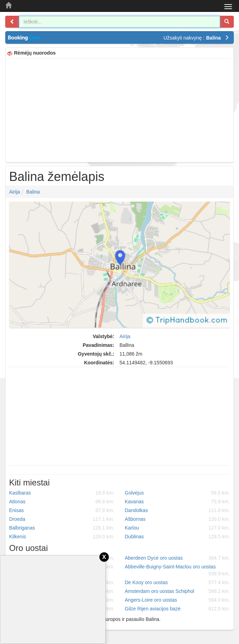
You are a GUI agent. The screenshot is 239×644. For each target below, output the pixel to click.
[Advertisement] (119, 110)
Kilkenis (62, 537)
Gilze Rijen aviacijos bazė (178, 609)
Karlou (178, 528)
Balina (33, 192)
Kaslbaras (62, 493)
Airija (15, 192)
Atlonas (62, 502)
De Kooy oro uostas (178, 582)
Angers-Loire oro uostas (178, 600)
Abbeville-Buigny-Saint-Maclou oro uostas (178, 570)
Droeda (62, 519)
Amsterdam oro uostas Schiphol (178, 591)
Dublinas (178, 537)
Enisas (62, 510)
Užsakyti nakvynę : (196, 38)
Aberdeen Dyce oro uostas (178, 558)
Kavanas (178, 502)
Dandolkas (178, 510)
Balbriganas (62, 528)
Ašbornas (178, 519)
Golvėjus (178, 493)
